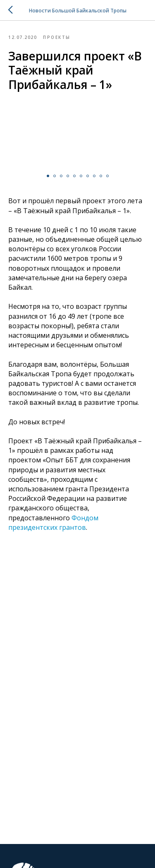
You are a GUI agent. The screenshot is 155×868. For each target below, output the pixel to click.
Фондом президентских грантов (53, 523)
